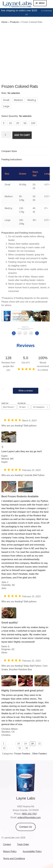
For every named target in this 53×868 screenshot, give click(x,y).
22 (4, 748)
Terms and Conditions (14, 858)
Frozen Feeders (22, 754)
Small (6, 100)
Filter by (22, 403)
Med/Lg (32, 100)
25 (18, 123)
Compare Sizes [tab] (9, 151)
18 (18, 744)
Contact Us (26, 827)
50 (25, 123)
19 (25, 744)
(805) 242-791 (29, 814)
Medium (18, 100)
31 (20, 748)
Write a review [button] (26, 391)
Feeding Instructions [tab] (12, 159)
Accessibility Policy (32, 851)
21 (40, 744)
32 (27, 748)
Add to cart (22, 135)
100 (33, 123)
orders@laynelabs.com (29, 817)
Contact (7, 844)
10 (10, 123)
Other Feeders (40, 754)
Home (4, 22)
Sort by (5, 403)
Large (6, 106)
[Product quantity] (6, 135)
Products (14, 22)
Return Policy (10, 851)
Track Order (23, 844)
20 (33, 744)
